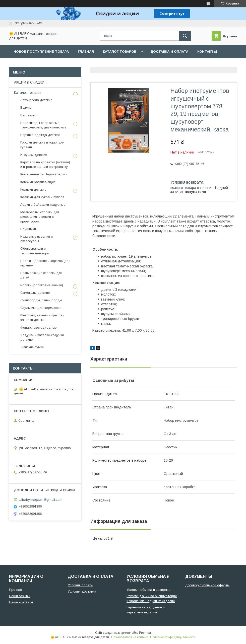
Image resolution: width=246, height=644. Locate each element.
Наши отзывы (20, 596)
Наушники (28, 229)
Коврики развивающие (38, 182)
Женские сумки (32, 347)
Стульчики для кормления (41, 308)
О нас (19, 65)
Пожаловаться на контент (130, 637)
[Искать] (185, 36)
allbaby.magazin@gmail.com (40, 499)
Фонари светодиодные (38, 328)
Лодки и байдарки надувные (43, 205)
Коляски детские (33, 190)
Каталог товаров (120, 52)
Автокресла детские (36, 100)
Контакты (207, 52)
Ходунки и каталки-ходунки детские (42, 337)
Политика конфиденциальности (173, 637)
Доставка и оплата (169, 52)
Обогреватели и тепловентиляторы (35, 251)
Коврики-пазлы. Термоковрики (44, 174)
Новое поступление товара (41, 52)
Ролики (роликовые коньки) (42, 285)
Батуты (26, 108)
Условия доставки (82, 591)
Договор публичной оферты (207, 585)
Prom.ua (145, 633)
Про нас (15, 590)
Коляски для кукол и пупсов (42, 197)
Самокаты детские (35, 293)
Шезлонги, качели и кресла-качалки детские (42, 317)
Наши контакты (21, 602)
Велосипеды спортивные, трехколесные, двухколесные (43, 125)
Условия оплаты (80, 585)
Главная (86, 52)
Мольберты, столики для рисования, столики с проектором (40, 217)
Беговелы (28, 115)
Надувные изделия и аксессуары (37, 239)
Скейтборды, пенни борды (41, 300)
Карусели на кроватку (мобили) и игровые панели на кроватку (45, 164)
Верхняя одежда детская (40, 135)
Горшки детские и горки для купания (42, 145)
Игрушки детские (34, 155)
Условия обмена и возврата (148, 590)
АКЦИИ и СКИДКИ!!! (31, 82)
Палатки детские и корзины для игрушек (45, 263)
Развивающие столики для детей (41, 275)
